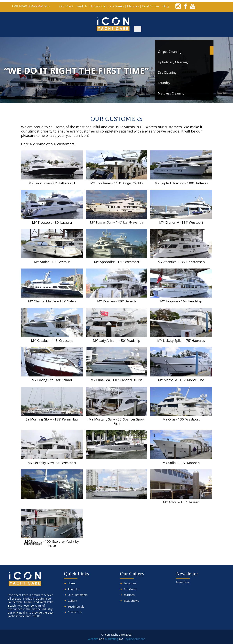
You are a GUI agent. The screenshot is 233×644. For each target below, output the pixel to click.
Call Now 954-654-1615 (31, 6)
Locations (98, 6)
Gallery (72, 601)
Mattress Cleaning (171, 93)
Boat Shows (151, 6)
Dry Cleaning (167, 72)
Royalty (128, 639)
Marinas (133, 6)
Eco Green (116, 6)
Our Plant (66, 6)
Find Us (82, 6)
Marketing (112, 639)
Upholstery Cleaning (173, 62)
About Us (74, 589)
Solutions (139, 639)
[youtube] (193, 6)
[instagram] (178, 6)
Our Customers (78, 595)
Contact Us (75, 612)
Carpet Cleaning (170, 52)
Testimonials (76, 606)
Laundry (164, 83)
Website (93, 639)
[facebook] (185, 6)
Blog (166, 6)
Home (72, 583)
